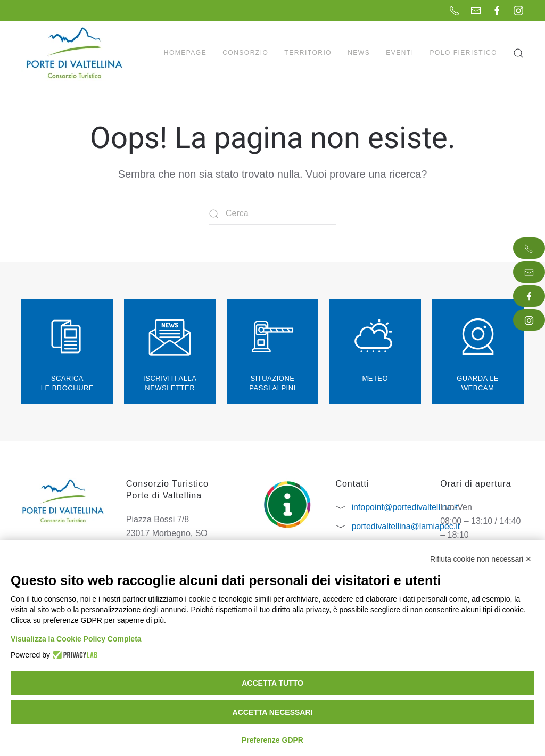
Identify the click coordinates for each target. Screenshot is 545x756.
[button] (518, 53)
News (359, 53)
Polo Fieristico (463, 53)
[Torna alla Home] (76, 53)
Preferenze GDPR (272, 740)
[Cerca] (272, 214)
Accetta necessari (273, 712)
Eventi (400, 53)
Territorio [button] (308, 53)
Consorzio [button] (245, 53)
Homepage (185, 53)
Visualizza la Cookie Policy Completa (76, 639)
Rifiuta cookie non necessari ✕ (481, 559)
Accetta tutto (272, 683)
